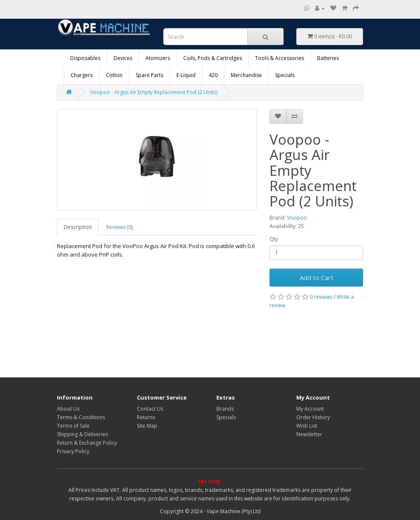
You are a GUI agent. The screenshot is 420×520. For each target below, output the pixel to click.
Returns (146, 417)
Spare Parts (149, 75)
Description (78, 227)
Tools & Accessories (280, 58)
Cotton (114, 75)
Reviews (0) (119, 227)
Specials (285, 75)
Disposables (85, 58)
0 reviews (321, 297)
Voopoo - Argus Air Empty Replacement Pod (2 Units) (154, 92)
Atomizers (158, 58)
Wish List (307, 426)
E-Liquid (186, 75)
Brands (225, 409)
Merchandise (246, 75)
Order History (313, 417)
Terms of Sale (73, 426)
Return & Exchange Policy (87, 443)
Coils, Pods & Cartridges (213, 58)
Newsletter (309, 434)
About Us (68, 409)
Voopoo (297, 218)
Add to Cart (316, 277)
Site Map (147, 426)
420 (213, 75)
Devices (123, 58)
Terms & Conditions (81, 417)
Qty (274, 239)
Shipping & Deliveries (82, 434)
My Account (310, 409)
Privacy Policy (73, 451)
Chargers (82, 75)
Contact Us (150, 409)
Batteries (328, 58)
